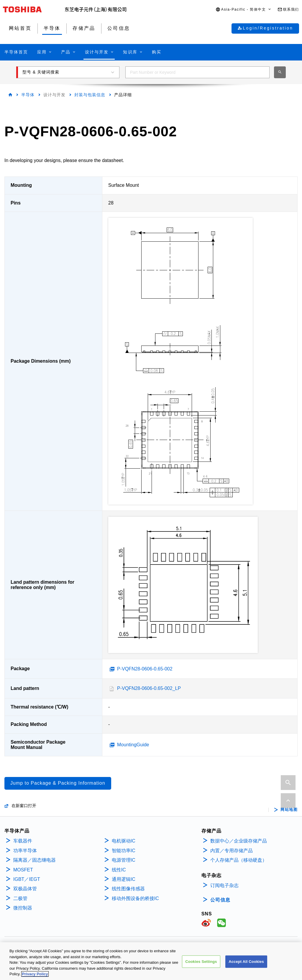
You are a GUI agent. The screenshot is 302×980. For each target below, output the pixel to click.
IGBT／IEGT (27, 879)
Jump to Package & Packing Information (58, 783)
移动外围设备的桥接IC (135, 898)
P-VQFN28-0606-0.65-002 (145, 669)
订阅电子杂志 (224, 885)
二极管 (20, 898)
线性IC (119, 870)
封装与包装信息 (90, 95)
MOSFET (23, 870)
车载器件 (23, 841)
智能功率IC (124, 851)
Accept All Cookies (246, 962)
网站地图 (289, 810)
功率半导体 (25, 851)
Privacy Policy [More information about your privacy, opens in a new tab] (35, 974)
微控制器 (23, 908)
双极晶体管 (25, 889)
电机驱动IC (124, 841)
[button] (244, 10)
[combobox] (197, 72)
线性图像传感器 (128, 889)
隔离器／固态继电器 (35, 860)
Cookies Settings (201, 962)
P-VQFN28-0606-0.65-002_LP (149, 688)
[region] (151, 961)
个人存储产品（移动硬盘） (239, 860)
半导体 (28, 95)
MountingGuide (133, 745)
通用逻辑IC (124, 879)
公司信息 (220, 900)
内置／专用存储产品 (232, 851)
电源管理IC (124, 860)
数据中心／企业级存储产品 (239, 841)
